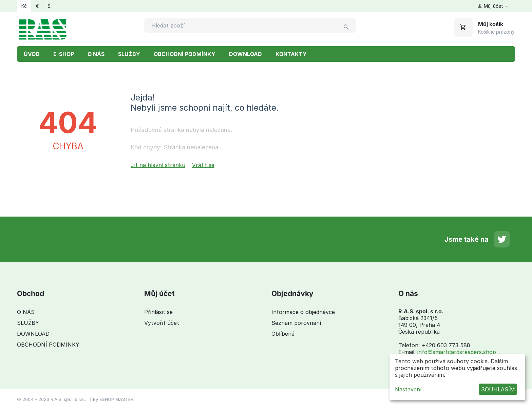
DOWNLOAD (245, 54)
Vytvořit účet (162, 323)
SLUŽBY (129, 54)
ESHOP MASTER (116, 399)
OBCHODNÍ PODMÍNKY (185, 54)
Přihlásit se (158, 312)
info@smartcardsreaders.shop (457, 352)
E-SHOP (64, 54)
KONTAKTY (291, 54)
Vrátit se (203, 165)
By (96, 399)
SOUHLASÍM (498, 389)
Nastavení (408, 389)
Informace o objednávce (303, 312)
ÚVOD (32, 54)
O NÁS (96, 54)
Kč (24, 6)
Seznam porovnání (296, 323)
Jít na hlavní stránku (158, 165)
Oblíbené (283, 334)
